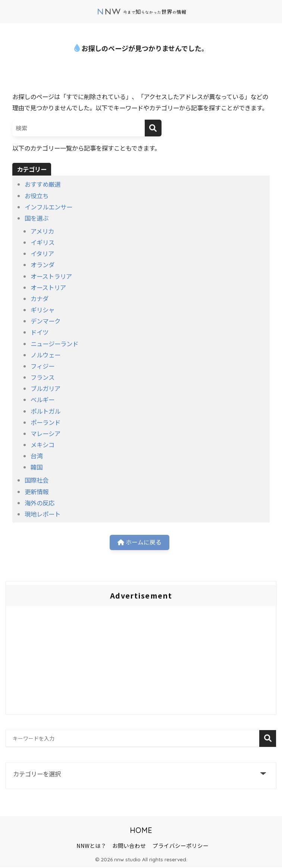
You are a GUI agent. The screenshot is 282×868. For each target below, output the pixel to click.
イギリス (43, 242)
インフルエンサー (48, 207)
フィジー (43, 366)
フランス (43, 377)
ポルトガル (46, 411)
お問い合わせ (129, 846)
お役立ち (37, 196)
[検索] (153, 128)
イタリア (42, 253)
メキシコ (43, 445)
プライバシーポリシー (181, 846)
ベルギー (43, 400)
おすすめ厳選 (43, 184)
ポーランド (46, 422)
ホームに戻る (139, 543)
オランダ (43, 265)
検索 (268, 740)
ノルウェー (46, 355)
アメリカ (42, 231)
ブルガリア (46, 388)
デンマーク (46, 321)
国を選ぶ (37, 218)
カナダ (40, 299)
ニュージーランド (54, 344)
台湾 (37, 456)
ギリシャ (43, 310)
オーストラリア (51, 276)
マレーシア (46, 433)
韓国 (37, 467)
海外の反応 (40, 503)
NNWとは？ (91, 846)
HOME (141, 831)
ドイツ (40, 332)
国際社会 (37, 480)
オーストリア (48, 287)
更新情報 (37, 492)
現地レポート (43, 514)
